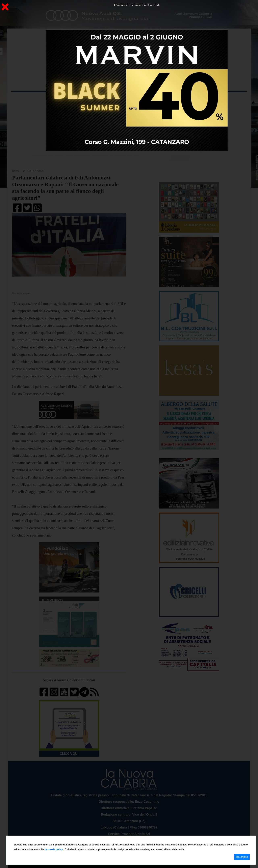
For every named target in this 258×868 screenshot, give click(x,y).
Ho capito (242, 857)
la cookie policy (54, 849)
